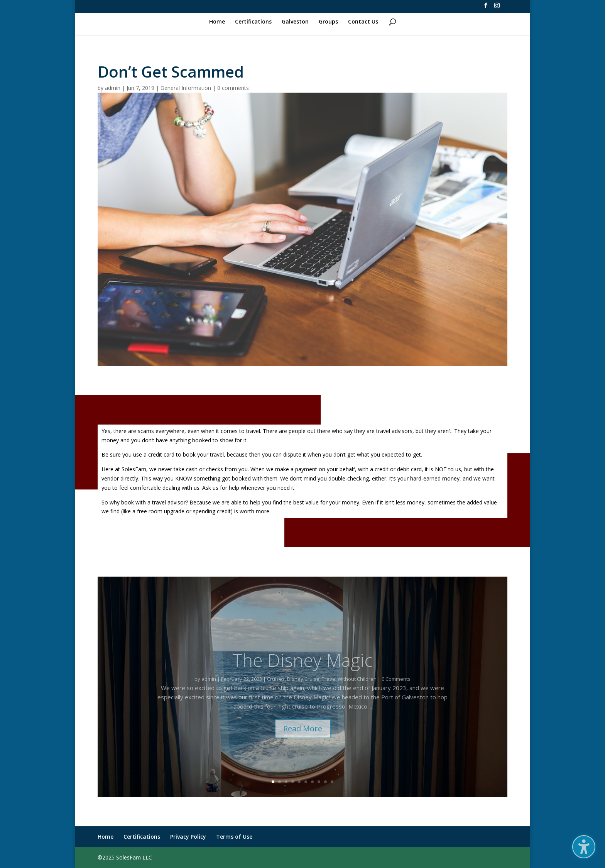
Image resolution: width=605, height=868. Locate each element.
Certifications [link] (253, 22)
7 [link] (312, 782)
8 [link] (319, 782)
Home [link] (217, 22)
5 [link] (299, 782)
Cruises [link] (276, 689)
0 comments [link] (233, 88)
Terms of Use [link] (234, 837)
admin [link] (113, 88)
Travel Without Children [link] (349, 689)
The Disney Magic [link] (302, 670)
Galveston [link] (295, 22)
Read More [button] (303, 739)
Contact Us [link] (363, 22)
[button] (584, 847)
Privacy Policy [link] (188, 837)
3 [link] (286, 782)
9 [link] (325, 782)
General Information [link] (186, 88)
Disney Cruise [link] (303, 689)
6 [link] (306, 782)
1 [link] (273, 782)
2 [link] (280, 782)
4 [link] (293, 782)
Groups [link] (328, 22)
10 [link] (332, 782)
